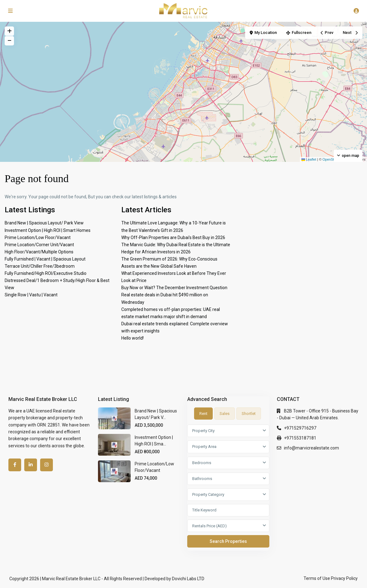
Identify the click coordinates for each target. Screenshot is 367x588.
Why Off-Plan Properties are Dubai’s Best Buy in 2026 (173, 238)
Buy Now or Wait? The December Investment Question (174, 288)
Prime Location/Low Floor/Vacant (38, 238)
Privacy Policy (344, 578)
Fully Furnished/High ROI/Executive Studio (46, 273)
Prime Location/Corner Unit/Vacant (39, 245)
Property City (203, 431)
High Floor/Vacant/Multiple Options (39, 252)
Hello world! (132, 338)
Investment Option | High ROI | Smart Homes (48, 230)
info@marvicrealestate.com (311, 448)
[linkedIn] (31, 465)
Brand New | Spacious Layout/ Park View (44, 223)
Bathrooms (202, 479)
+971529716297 (300, 428)
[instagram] (46, 465)
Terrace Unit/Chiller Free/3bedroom (40, 266)
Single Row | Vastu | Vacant (31, 295)
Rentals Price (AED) (209, 526)
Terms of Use (317, 578)
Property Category (208, 494)
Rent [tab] (203, 414)
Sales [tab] (225, 414)
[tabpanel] (228, 487)
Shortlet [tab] (249, 414)
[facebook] (15, 465)
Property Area (204, 447)
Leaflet (309, 159)
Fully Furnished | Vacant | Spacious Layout (45, 259)
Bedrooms (202, 463)
